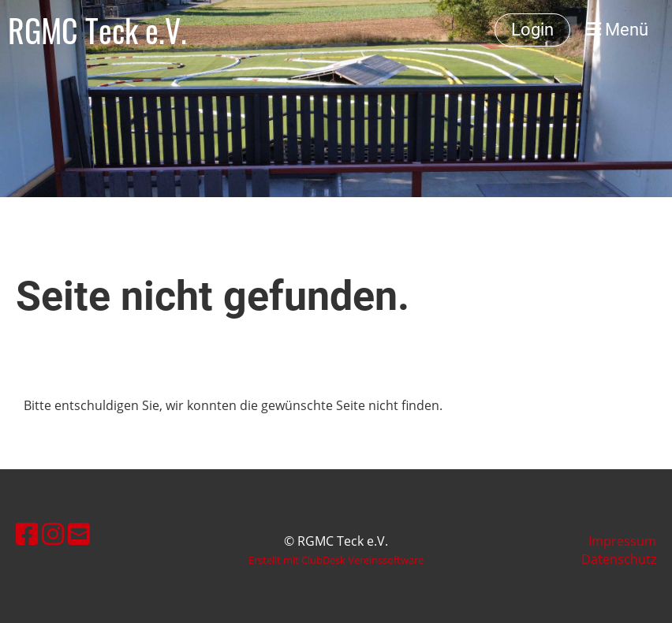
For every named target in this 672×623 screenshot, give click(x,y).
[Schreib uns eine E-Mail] (79, 533)
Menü (617, 30)
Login (532, 30)
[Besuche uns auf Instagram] (53, 533)
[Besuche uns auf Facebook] (27, 533)
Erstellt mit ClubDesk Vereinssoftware (336, 560)
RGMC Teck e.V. (97, 30)
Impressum (622, 541)
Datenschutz (619, 559)
